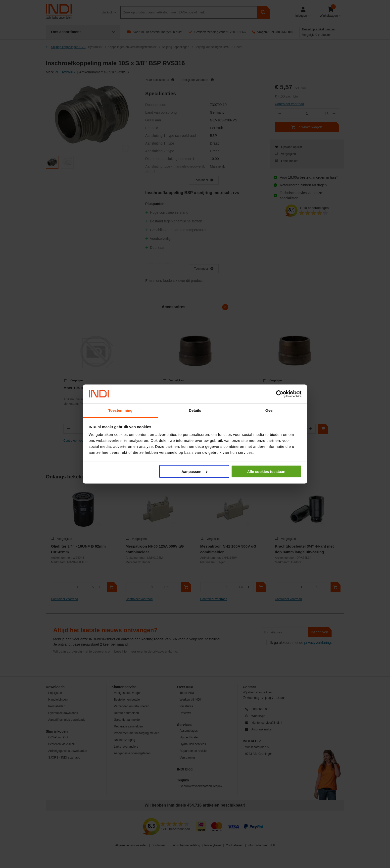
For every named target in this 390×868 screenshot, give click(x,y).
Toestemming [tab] (120, 410)
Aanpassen (195, 471)
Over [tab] (270, 410)
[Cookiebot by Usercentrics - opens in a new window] (280, 394)
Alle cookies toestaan (266, 471)
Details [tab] (195, 410)
